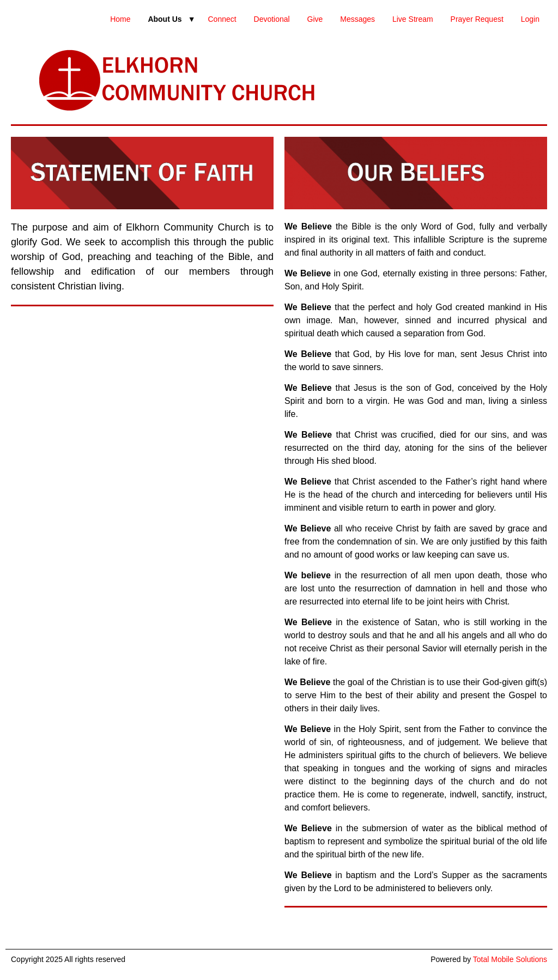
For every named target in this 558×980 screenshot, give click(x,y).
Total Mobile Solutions (510, 959)
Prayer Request (477, 19)
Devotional (272, 19)
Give (315, 19)
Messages (357, 19)
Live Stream (413, 19)
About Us (165, 19)
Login (530, 19)
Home (120, 19)
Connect (222, 19)
